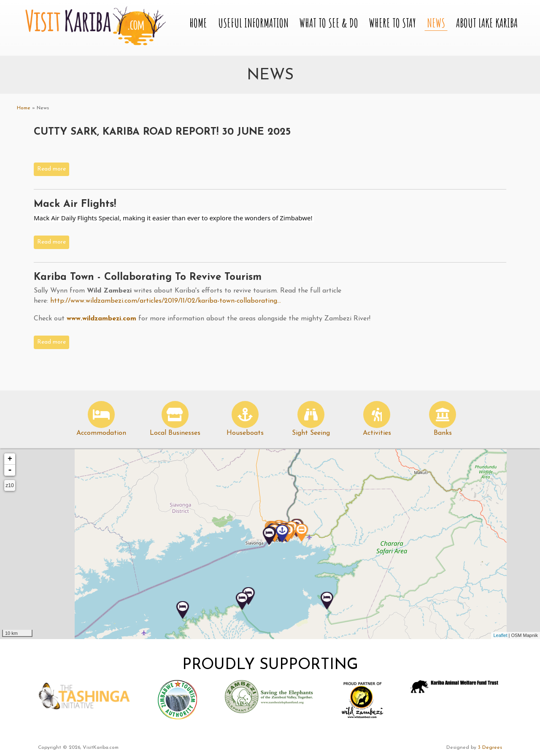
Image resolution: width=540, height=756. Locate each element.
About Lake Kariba (487, 23)
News (436, 23)
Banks (443, 433)
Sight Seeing (311, 433)
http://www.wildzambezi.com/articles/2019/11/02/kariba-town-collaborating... (166, 301)
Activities (377, 433)
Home (198, 23)
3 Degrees (490, 748)
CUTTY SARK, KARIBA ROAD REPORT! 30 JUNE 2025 (162, 132)
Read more (53, 168)
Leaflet (500, 635)
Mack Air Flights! (75, 204)
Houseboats (245, 433)
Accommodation (101, 433)
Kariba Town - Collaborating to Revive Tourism (148, 277)
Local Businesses (175, 433)
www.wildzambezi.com (101, 319)
